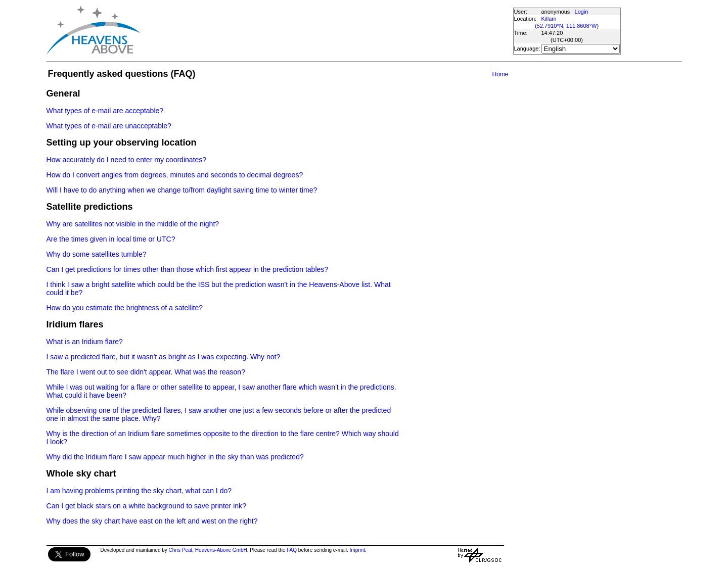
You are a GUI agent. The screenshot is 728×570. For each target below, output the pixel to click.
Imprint (358, 550)
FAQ (292, 550)
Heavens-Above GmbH (221, 550)
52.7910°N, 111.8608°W (567, 26)
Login (582, 12)
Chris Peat (181, 550)
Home (500, 74)
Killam (549, 19)
